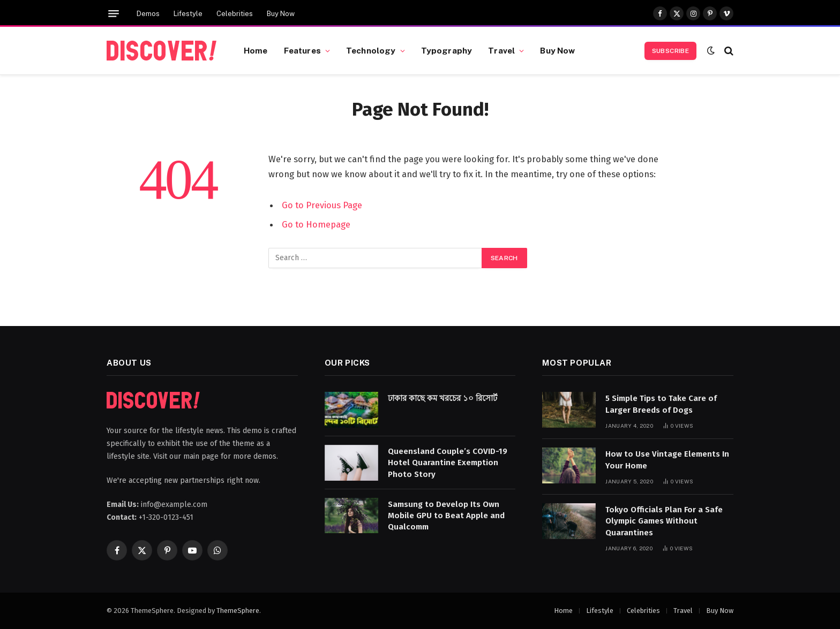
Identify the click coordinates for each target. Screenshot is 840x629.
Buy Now (281, 14)
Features (302, 50)
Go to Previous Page (322, 205)
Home (256, 50)
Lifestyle (188, 14)
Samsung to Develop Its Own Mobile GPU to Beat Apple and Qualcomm (446, 516)
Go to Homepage (316, 224)
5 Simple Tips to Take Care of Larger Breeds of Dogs (661, 404)
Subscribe (670, 51)
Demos (148, 14)
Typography (447, 50)
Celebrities (235, 14)
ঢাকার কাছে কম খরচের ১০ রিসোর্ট (442, 398)
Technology (371, 50)
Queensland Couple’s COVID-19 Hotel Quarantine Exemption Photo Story (448, 463)
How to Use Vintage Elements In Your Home (667, 460)
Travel (501, 50)
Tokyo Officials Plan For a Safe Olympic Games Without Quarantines (664, 521)
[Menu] (114, 14)
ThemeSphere (238, 611)
